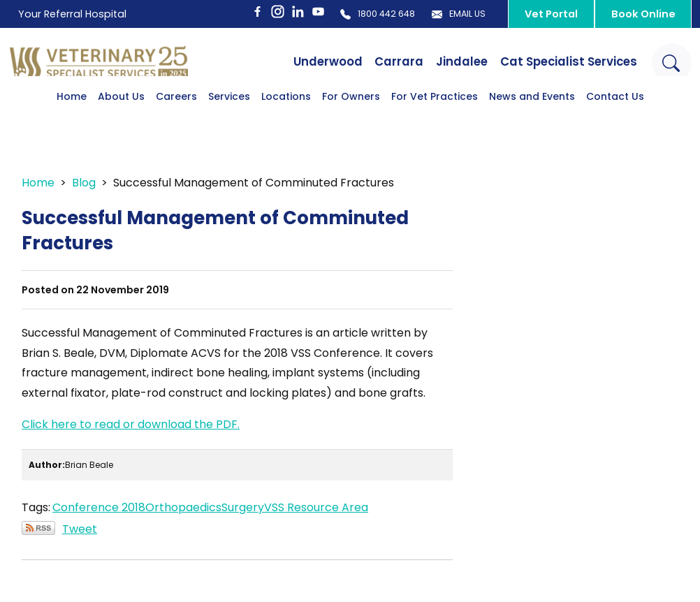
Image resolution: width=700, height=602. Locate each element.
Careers (176, 118)
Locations (286, 118)
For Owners (351, 118)
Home (72, 118)
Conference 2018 (99, 507)
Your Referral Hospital (77, 14)
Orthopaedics (183, 507)
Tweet (80, 529)
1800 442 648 (342, 14)
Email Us (442, 14)
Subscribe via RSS (38, 528)
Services (229, 118)
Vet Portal (541, 14)
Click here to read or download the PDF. (131, 424)
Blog (84, 183)
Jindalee (440, 62)
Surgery (243, 507)
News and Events (532, 118)
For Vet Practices (435, 118)
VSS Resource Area (316, 507)
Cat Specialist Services (556, 62)
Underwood (295, 62)
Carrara (372, 62)
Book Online (639, 14)
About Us (121, 118)
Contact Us (615, 118)
